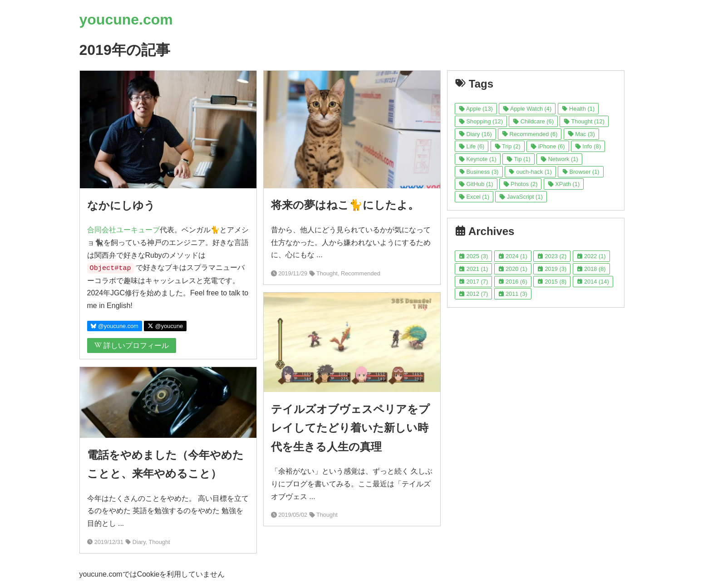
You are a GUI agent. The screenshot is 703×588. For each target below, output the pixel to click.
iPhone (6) (548, 146)
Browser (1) (580, 172)
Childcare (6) (533, 121)
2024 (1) (513, 256)
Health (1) (578, 109)
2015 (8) (552, 282)
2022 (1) (591, 256)
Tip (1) (519, 159)
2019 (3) (552, 269)
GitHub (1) (476, 184)
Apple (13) (476, 109)
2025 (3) (473, 256)
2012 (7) (473, 294)
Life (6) (472, 146)
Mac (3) (581, 134)
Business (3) (479, 172)
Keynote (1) (478, 159)
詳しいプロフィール (132, 345)
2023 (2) (552, 256)
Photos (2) (520, 184)
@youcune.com (115, 326)
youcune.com (126, 20)
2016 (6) (513, 282)
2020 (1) (513, 269)
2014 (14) (593, 282)
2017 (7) (473, 282)
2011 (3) (513, 294)
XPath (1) (564, 184)
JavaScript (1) (521, 197)
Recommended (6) (530, 134)
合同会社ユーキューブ (123, 230)
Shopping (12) (481, 121)
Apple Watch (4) (527, 109)
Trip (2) (508, 146)
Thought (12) (584, 121)
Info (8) (588, 146)
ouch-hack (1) (530, 172)
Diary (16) (475, 134)
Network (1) (559, 159)
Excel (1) (474, 197)
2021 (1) (473, 269)
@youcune (165, 326)
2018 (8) (591, 269)
